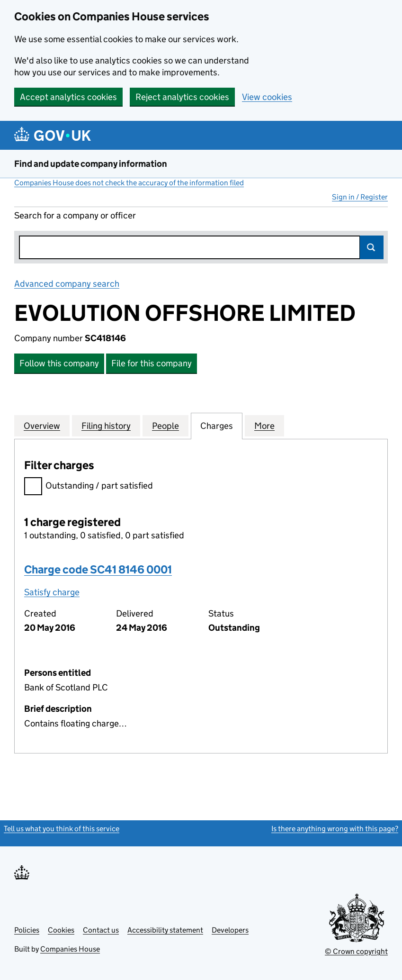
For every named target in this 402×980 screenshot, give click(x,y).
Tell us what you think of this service (62, 829)
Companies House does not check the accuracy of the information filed (129, 183)
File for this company (152, 363)
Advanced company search (67, 284)
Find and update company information (91, 164)
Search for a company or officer (75, 215)
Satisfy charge (52, 592)
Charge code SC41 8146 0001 (98, 569)
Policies (27, 930)
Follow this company (59, 363)
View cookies (267, 97)
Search (372, 247)
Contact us (101, 930)
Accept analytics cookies (68, 97)
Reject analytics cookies (182, 97)
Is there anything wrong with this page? (335, 829)
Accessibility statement (165, 930)
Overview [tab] (42, 426)
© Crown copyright (356, 951)
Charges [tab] (217, 426)
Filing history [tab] (106, 426)
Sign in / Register (360, 197)
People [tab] (165, 426)
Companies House (70, 949)
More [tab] (264, 426)
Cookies (61, 930)
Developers (230, 930)
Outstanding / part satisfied (89, 487)
